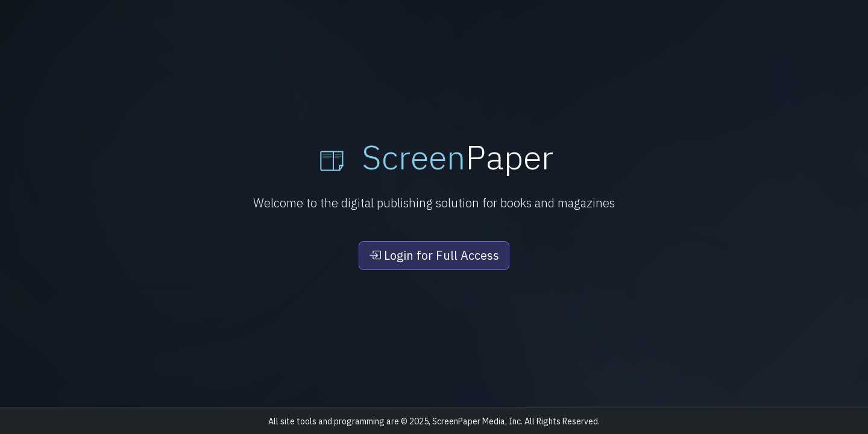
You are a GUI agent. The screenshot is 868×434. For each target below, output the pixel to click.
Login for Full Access (434, 255)
